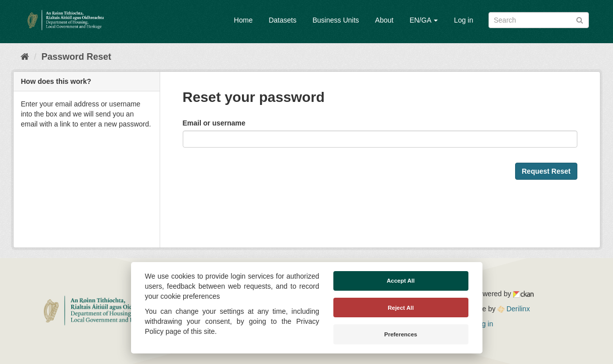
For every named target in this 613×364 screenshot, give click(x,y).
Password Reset (77, 57)
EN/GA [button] (424, 20)
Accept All (401, 281)
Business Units (336, 20)
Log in (463, 20)
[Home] (25, 57)
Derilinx (514, 309)
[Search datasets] (539, 20)
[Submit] (580, 19)
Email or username (214, 123)
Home (243, 20)
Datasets (282, 20)
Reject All (401, 308)
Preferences (401, 334)
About (384, 20)
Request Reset (546, 171)
